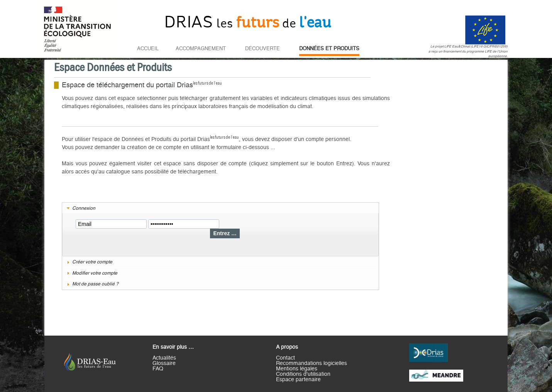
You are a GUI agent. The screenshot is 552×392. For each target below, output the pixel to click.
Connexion (84, 208)
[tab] (220, 209)
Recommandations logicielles (312, 363)
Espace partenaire (298, 380)
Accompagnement (201, 49)
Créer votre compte (92, 262)
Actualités (164, 358)
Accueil (148, 49)
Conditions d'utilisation (303, 374)
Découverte (262, 49)
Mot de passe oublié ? (95, 284)
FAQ (158, 369)
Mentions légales (297, 369)
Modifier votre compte (95, 273)
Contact (285, 358)
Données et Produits (329, 49)
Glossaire (164, 363)
